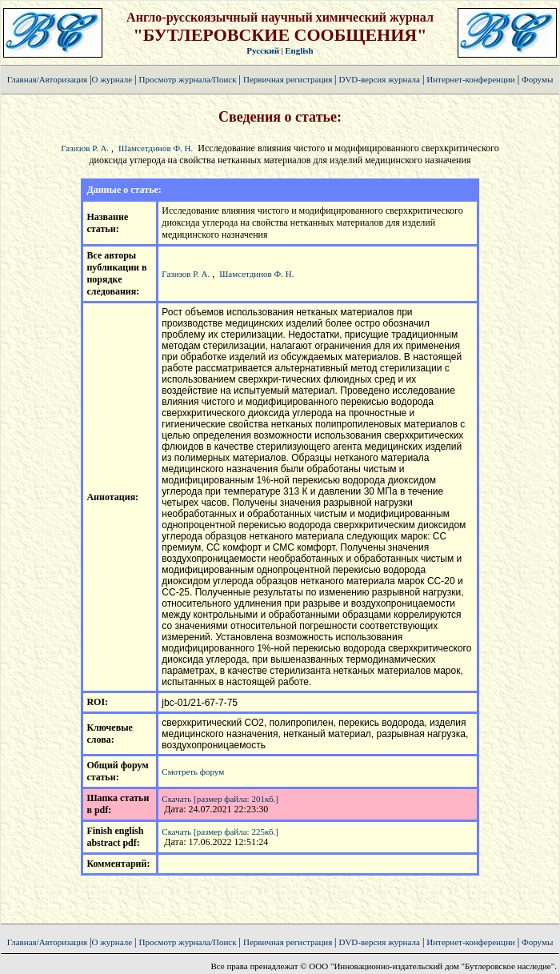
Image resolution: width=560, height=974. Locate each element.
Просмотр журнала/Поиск (187, 79)
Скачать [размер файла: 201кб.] (220, 799)
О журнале (112, 79)
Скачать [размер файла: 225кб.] (220, 832)
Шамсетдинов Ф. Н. (156, 148)
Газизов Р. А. (85, 148)
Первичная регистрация (289, 79)
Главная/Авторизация (47, 79)
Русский (263, 50)
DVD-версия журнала (379, 79)
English (299, 50)
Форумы (537, 79)
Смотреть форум (193, 772)
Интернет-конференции (470, 79)
